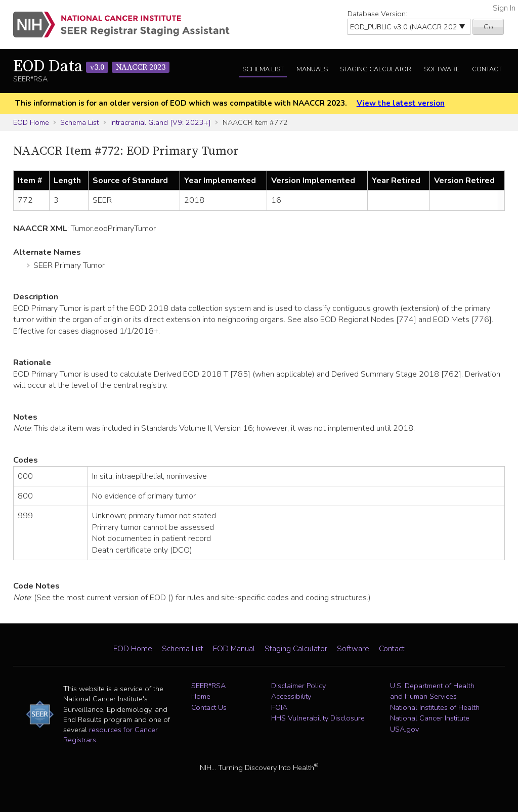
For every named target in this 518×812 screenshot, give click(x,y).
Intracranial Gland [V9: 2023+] (161, 122)
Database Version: (377, 14)
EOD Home (31, 122)
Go (488, 27)
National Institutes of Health (435, 707)
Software (442, 69)
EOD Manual (234, 649)
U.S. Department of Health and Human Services (432, 691)
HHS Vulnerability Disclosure (318, 718)
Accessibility (291, 696)
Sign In (504, 8)
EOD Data (91, 67)
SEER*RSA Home (208, 691)
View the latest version (401, 103)
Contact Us (209, 707)
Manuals (312, 69)
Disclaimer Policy (298, 686)
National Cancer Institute (430, 718)
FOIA (279, 707)
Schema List (263, 69)
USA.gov (404, 729)
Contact (487, 69)
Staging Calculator (376, 69)
